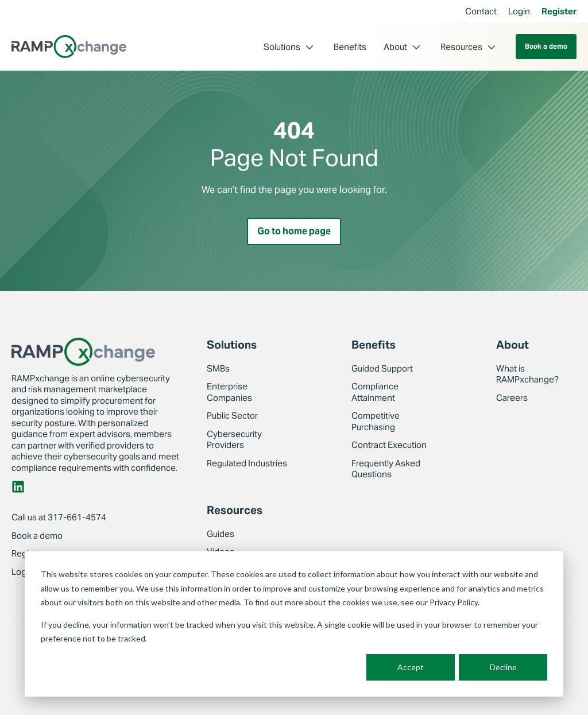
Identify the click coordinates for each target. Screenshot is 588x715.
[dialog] (294, 624)
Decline (503, 667)
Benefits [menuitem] (350, 47)
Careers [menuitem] (512, 398)
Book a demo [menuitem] (37, 536)
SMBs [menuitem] (218, 368)
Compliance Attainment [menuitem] (375, 392)
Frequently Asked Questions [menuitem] (386, 469)
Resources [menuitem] (461, 47)
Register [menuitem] (559, 11)
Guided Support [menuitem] (382, 368)
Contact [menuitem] (481, 11)
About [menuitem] (395, 47)
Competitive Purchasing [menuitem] (376, 421)
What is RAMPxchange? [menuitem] (527, 374)
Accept (411, 667)
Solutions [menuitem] (282, 47)
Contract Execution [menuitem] (389, 445)
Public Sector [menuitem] (232, 416)
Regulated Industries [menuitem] (247, 463)
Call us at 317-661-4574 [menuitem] (59, 517)
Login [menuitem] (519, 11)
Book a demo (546, 46)
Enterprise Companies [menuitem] (229, 392)
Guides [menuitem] (220, 534)
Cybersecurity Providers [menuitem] (234, 440)
